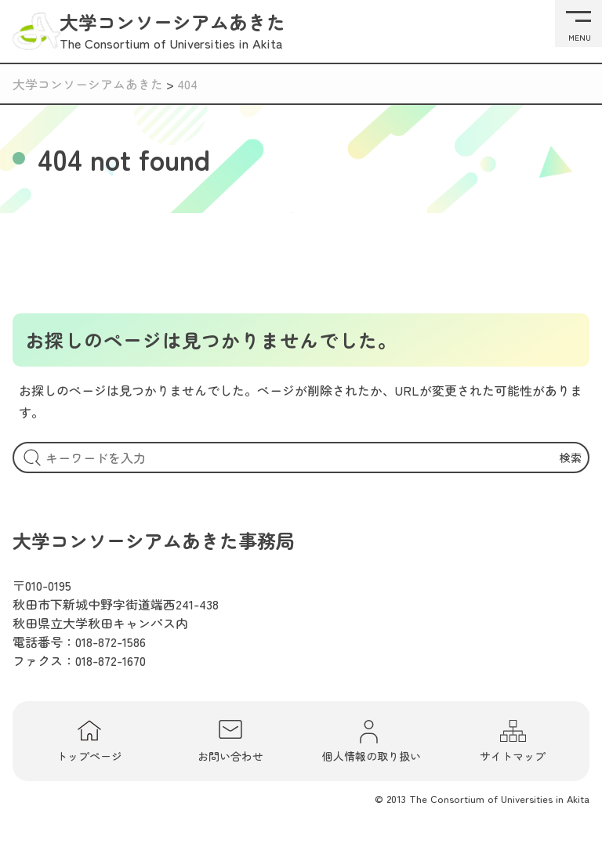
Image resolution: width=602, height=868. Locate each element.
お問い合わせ (230, 741)
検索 (571, 458)
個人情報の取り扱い (372, 741)
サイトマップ (513, 741)
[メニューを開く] (578, 24)
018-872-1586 (111, 642)
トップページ (89, 741)
